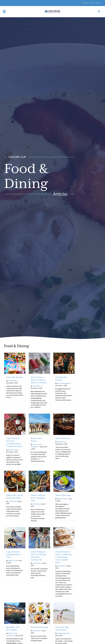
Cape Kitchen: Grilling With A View (13, 554)
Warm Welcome (63, 438)
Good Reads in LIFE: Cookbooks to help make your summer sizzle (63, 557)
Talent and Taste (63, 495)
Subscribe (85, 3)
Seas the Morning (39, 627)
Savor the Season (14, 377)
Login (92, 3)
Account (98, 3)
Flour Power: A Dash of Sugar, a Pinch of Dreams (39, 380)
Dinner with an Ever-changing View (38, 498)
